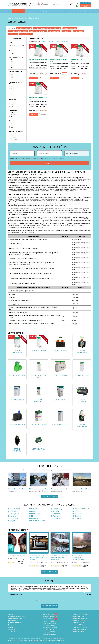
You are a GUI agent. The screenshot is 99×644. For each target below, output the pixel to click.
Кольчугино (14, 514)
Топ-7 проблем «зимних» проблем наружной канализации (59, 558)
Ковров (78, 511)
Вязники (35, 509)
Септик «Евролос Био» (50, 628)
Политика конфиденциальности (54, 640)
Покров (78, 516)
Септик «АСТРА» (78, 616)
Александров (15, 509)
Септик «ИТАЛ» (78, 631)
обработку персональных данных (54, 159)
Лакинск (78, 514)
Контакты (92, 11)
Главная (10, 11)
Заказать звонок (85, 3)
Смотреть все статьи (50, 572)
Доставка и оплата (64, 11)
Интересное (86, 11)
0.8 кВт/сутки (66, 31)
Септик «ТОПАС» (50, 632)
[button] (36, 601)
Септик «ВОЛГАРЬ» (79, 625)
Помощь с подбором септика (86, 6)
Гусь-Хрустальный (82, 509)
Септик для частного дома (38, 31)
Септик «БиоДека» (48, 614)
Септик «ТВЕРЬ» (50, 630)
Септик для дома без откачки (18, 31)
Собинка (35, 518)
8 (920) (60, 638)
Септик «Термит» (79, 621)
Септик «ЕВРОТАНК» (80, 627)
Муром (34, 516)
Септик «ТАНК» (50, 621)
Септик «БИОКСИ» (49, 634)
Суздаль (13, 521)
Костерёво (36, 514)
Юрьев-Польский (38, 521)
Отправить (50, 163)
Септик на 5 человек (70, 28)
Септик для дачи (54, 31)
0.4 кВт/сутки (13, 34)
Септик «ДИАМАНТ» (80, 618)
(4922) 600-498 (34, 3)
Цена (43, 42)
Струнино (57, 518)
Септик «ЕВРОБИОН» (80, 614)
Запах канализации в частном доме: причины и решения (38, 558)
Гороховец (57, 509)
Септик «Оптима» (48, 616)
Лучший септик (78, 31)
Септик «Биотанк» (50, 623)
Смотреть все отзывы (49, 606)
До (22, 46)
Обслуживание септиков (32, 11)
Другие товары (54, 11)
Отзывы (80, 11)
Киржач (56, 511)
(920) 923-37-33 (44, 3)
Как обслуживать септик (16, 556)
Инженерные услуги (44, 11)
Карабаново (36, 511)
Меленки (13, 516)
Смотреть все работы (50, 496)
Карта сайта (40, 640)
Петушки (56, 516)
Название (50, 42)
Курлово (56, 514)
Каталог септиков (20, 11)
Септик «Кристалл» (79, 629)
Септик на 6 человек (26, 34)
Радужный (14, 518)
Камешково (14, 511)
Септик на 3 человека (24, 28)
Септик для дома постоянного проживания (47, 28)
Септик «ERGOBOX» (49, 625)
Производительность (63, 42)
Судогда (78, 518)
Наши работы (73, 11)
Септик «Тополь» (79, 623)
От (12, 46)
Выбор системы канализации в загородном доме (78, 558)
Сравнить (43, 78)
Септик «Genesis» (48, 619)
